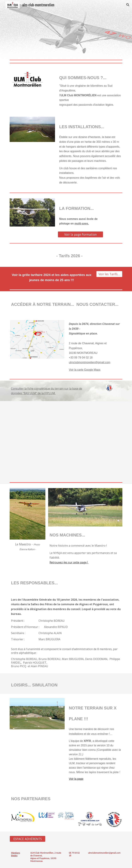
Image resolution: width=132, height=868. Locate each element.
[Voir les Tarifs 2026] (109, 274)
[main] (90, 89)
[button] (128, 5)
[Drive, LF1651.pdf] (66, 441)
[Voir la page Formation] (80, 235)
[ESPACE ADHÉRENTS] (27, 839)
